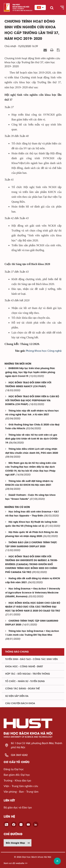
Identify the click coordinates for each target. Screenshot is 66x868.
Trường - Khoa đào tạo (17, 780)
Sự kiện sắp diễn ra (17, 696)
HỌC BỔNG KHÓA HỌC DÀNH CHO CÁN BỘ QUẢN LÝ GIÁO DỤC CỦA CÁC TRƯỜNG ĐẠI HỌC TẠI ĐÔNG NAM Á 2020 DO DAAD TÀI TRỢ (33, 607)
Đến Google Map (18, 843)
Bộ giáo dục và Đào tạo (18, 807)
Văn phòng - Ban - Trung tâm (21, 791)
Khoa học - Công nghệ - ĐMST (24, 667)
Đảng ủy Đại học (14, 769)
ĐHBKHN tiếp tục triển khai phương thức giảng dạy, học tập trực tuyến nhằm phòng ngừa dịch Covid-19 (30, 372)
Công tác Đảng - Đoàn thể (22, 689)
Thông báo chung (17, 652)
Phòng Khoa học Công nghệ (44, 351)
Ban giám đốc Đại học (17, 775)
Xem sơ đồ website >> (16, 863)
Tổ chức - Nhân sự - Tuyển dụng (25, 681)
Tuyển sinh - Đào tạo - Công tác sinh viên (31, 659)
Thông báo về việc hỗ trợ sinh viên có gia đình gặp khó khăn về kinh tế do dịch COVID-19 (32, 439)
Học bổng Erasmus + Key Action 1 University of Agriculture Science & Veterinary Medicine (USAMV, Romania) (33, 593)
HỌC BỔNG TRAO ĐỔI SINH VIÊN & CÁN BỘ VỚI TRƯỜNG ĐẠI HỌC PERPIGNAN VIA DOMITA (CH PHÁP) (32, 401)
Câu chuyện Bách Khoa (20, 703)
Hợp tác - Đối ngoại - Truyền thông (28, 674)
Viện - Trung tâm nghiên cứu (21, 786)
